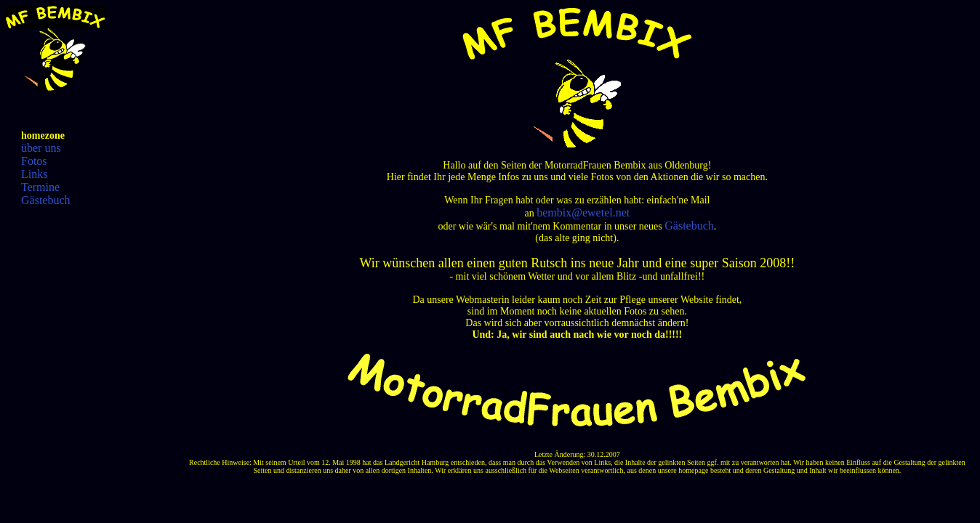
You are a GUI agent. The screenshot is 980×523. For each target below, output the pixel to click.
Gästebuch (46, 200)
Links (34, 174)
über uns (41, 148)
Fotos (34, 161)
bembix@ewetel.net (583, 212)
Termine (40, 187)
